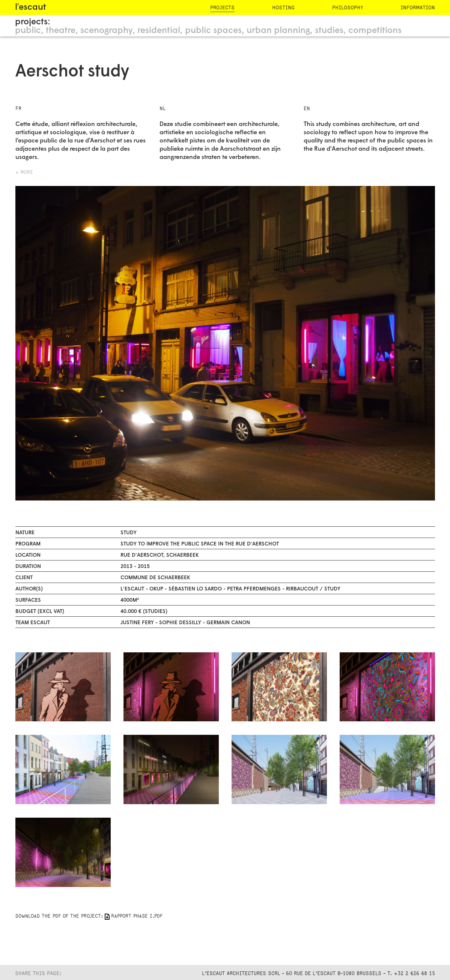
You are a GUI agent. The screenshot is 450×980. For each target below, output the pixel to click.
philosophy (348, 8)
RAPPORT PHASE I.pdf (137, 916)
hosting (283, 8)
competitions (375, 31)
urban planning (278, 31)
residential (159, 31)
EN (307, 109)
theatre (61, 31)
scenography (106, 31)
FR (18, 109)
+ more (24, 172)
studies (329, 31)
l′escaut (31, 8)
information (418, 8)
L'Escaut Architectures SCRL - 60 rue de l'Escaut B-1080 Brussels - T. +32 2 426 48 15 (318, 973)
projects (222, 8)
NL (163, 109)
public (28, 31)
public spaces (213, 31)
